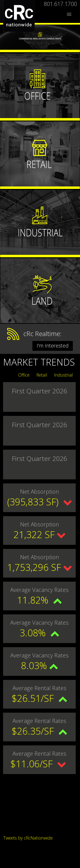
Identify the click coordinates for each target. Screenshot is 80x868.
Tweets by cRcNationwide (28, 838)
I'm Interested (53, 345)
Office (24, 375)
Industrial (63, 375)
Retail (42, 375)
